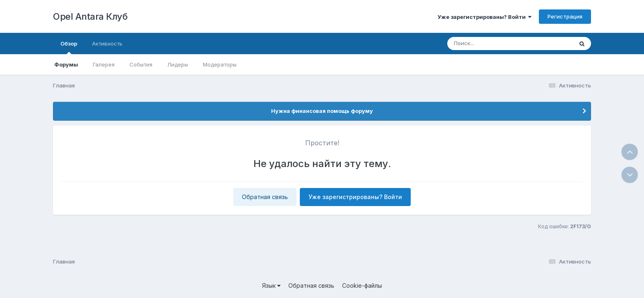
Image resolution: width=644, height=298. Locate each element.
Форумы (66, 64)
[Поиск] (494, 44)
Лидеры (178, 64)
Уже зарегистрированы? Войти (484, 17)
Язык (271, 285)
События (141, 64)
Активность (107, 44)
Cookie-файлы (362, 285)
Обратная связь (265, 197)
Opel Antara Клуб (90, 16)
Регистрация (565, 16)
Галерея (104, 64)
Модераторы (220, 64)
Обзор (69, 47)
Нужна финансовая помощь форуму (322, 111)
